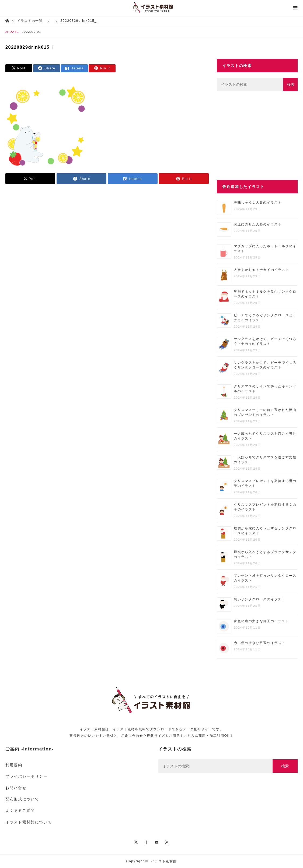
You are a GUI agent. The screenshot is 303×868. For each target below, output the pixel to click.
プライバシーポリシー (27, 776)
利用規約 (14, 765)
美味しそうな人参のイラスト (258, 203)
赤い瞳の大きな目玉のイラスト (260, 643)
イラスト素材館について (29, 822)
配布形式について (22, 799)
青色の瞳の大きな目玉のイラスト (261, 621)
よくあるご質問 (20, 810)
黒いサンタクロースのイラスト (260, 599)
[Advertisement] (257, 136)
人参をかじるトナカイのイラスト (261, 270)
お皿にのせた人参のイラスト (258, 224)
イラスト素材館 (164, 861)
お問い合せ (16, 788)
